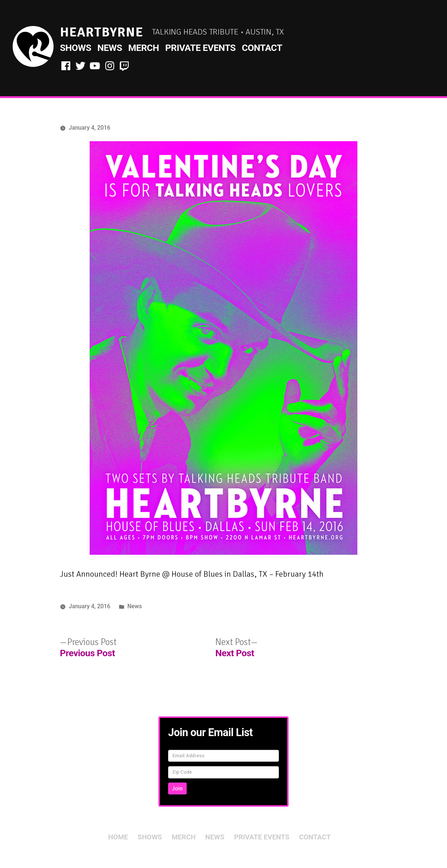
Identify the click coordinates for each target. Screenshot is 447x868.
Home (118, 837)
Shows (75, 48)
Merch (144, 48)
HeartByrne (102, 32)
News (110, 48)
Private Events (200, 48)
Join (177, 788)
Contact (262, 48)
